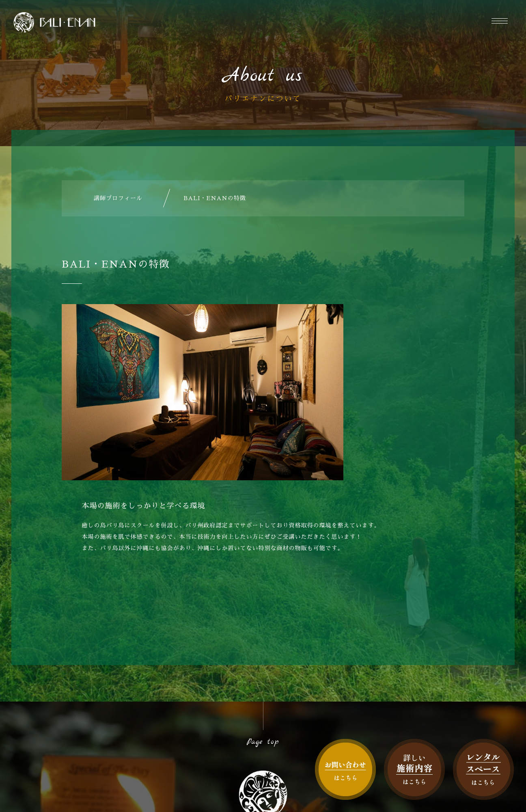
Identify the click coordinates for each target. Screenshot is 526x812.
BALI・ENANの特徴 (214, 198)
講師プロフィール (118, 198)
